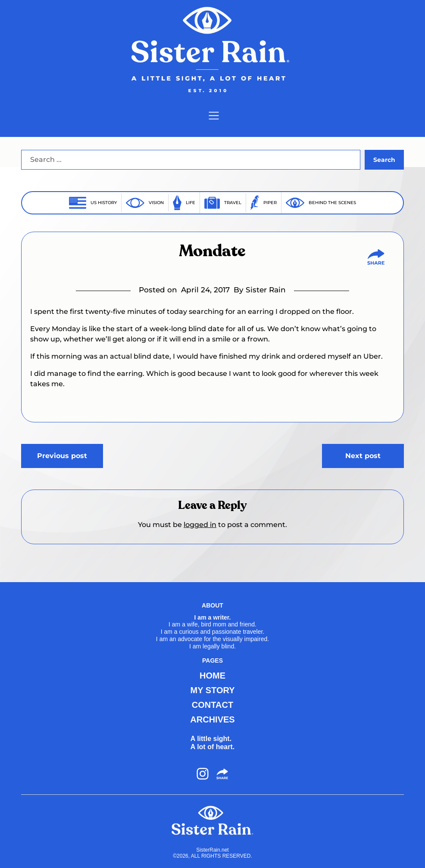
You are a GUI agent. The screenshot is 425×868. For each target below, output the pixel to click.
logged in (200, 525)
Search (384, 160)
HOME (212, 676)
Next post (363, 456)
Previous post (62, 456)
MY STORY (212, 690)
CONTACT (212, 705)
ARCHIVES (212, 719)
